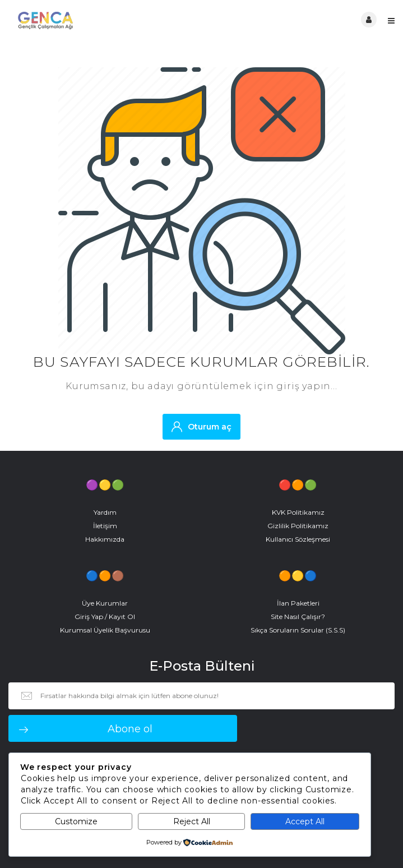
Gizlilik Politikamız (298, 526)
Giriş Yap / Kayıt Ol (105, 617)
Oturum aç (202, 426)
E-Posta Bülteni (202, 666)
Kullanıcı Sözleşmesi (298, 539)
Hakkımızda (105, 539)
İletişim (105, 526)
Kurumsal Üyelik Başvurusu (105, 630)
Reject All (192, 821)
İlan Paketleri (298, 603)
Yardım (105, 512)
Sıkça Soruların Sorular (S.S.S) (298, 630)
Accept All (305, 821)
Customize (76, 821)
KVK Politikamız (298, 512)
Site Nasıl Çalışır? (298, 617)
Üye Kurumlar (105, 603)
